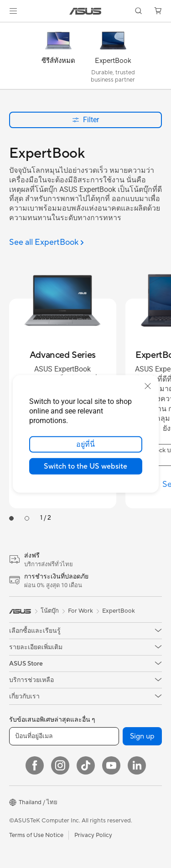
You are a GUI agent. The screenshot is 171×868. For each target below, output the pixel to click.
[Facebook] (35, 765)
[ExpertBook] (113, 58)
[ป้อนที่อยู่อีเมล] (64, 736)
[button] (13, 11)
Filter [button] (85, 120)
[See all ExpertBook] (47, 243)
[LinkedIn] (137, 765)
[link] (85, 11)
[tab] (11, 518)
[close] (148, 386)
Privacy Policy (93, 835)
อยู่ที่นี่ (85, 444)
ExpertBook (119, 611)
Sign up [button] (142, 736)
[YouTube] (111, 765)
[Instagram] (60, 765)
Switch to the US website (85, 466)
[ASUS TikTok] (86, 765)
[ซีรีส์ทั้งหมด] (58, 58)
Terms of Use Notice (36, 835)
